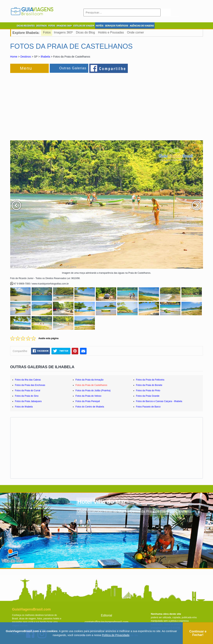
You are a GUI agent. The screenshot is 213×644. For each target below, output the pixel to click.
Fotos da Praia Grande (148, 396)
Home (14, 57)
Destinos (26, 57)
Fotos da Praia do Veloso (88, 396)
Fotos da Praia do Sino (27, 396)
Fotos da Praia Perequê (88, 401)
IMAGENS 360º (64, 26)
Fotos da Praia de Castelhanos (91, 385)
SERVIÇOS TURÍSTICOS (116, 26)
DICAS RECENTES (26, 26)
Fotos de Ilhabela (24, 407)
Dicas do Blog (85, 32)
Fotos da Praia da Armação (90, 380)
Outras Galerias (73, 68)
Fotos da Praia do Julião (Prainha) (93, 391)
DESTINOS (42, 26)
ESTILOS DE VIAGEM (84, 26)
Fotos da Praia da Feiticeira (150, 380)
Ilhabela (45, 57)
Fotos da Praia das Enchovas (30, 385)
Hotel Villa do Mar (101, 502)
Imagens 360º (63, 32)
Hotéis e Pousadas (111, 32)
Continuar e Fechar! (198, 633)
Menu (26, 68)
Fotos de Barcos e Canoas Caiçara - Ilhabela (159, 401)
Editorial (107, 615)
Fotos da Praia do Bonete (149, 385)
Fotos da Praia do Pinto (148, 391)
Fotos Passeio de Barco (148, 407)
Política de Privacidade (116, 635)
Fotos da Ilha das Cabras (28, 380)
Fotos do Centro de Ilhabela (90, 407)
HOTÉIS (100, 26)
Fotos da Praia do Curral (28, 391)
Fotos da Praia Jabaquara (28, 401)
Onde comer (136, 32)
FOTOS (52, 26)
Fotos (47, 32)
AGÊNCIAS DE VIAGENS (142, 26)
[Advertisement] (52, 105)
